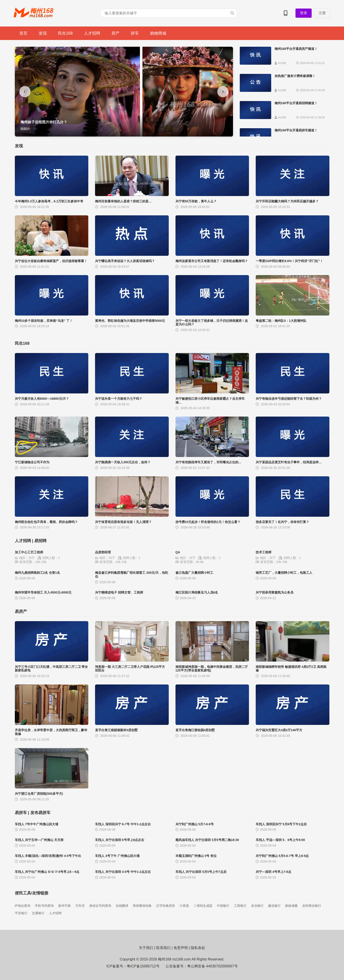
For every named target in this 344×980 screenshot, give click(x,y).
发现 (43, 33)
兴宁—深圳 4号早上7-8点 (273, 872)
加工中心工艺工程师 (29, 552)
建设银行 (274, 906)
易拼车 (21, 813)
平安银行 (21, 913)
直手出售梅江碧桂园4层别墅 (195, 730)
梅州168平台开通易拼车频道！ (296, 130)
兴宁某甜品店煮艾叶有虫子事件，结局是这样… (289, 462)
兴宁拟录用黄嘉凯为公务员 (275, 592)
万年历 (80, 906)
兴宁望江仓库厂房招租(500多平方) (39, 794)
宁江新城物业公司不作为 (32, 462)
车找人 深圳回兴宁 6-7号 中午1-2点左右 (123, 824)
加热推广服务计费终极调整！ (295, 76)
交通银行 (38, 913)
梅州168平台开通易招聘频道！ (296, 103)
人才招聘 (92, 33)
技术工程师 (264, 552)
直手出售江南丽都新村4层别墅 (116, 730)
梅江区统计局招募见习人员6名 (197, 592)
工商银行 (240, 906)
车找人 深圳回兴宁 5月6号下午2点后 (281, 824)
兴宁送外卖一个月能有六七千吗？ (119, 399)
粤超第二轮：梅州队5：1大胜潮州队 (281, 321)
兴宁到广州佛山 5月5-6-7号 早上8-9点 (282, 856)
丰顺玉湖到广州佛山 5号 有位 (196, 856)
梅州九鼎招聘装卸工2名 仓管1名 (37, 573)
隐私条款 (198, 948)
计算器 (184, 906)
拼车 (135, 33)
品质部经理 (103, 552)
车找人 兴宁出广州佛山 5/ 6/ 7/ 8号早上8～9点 (47, 872)
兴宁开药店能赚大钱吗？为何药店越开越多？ (287, 201)
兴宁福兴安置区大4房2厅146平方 (279, 730)
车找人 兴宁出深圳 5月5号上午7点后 (201, 872)
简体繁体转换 (142, 906)
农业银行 (257, 906)
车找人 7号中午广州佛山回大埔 (37, 824)
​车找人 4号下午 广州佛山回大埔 (117, 856)
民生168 (65, 33)
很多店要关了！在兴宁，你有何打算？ (282, 522)
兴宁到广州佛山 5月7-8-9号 (195, 824)
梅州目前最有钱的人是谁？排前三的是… (123, 201)
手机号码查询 (44, 906)
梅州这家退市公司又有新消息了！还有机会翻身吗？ (212, 261)
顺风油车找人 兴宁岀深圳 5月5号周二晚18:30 (207, 840)
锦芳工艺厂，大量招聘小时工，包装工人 (284, 573)
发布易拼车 (40, 813)
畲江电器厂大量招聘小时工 (194, 573)
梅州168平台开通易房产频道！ (296, 49)
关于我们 (146, 948)
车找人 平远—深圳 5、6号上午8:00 (280, 840)
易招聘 (40, 541)
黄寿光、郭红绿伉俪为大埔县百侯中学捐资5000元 (130, 321)
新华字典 (64, 906)
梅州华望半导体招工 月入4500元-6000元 (43, 592)
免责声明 (181, 948)
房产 (115, 33)
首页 (23, 33)
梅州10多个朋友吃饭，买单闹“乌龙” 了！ (44, 321)
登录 (304, 13)
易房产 (21, 611)
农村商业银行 (312, 906)
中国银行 (223, 906)
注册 (322, 13)
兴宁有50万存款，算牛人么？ (196, 201)
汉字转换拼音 (166, 906)
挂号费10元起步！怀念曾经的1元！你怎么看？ (208, 522)
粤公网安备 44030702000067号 (212, 966)
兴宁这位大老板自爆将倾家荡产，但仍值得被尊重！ (51, 261)
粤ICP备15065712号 (143, 966)
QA (178, 552)
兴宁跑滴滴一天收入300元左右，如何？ (123, 462)
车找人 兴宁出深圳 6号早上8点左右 (120, 840)
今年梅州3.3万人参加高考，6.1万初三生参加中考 (49, 201)
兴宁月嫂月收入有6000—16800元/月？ (42, 399)
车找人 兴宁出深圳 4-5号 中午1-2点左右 (123, 872)
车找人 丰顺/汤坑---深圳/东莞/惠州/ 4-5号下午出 (48, 856)
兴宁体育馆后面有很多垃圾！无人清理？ (123, 522)
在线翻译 (122, 906)
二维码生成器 (203, 906)
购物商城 (158, 33)
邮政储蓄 (291, 906)
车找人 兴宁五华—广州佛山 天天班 (39, 840)
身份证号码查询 (100, 906)
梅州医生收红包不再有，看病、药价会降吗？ (46, 522)
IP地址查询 (23, 906)
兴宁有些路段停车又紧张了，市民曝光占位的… (209, 462)
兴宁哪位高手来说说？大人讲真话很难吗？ (125, 261)
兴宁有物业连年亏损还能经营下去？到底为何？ (289, 399)
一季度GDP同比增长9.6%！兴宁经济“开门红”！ (289, 261)
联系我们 (163, 948)
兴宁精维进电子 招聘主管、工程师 (119, 592)
